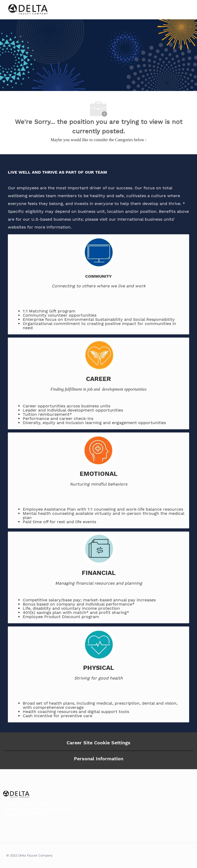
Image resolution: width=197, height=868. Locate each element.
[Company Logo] (28, 9)
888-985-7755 (31, 814)
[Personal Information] (99, 759)
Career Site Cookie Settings (98, 743)
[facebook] (6, 831)
